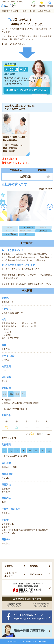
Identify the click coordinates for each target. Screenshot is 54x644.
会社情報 (8, 566)
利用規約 (34, 566)
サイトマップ (36, 574)
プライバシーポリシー (11, 574)
